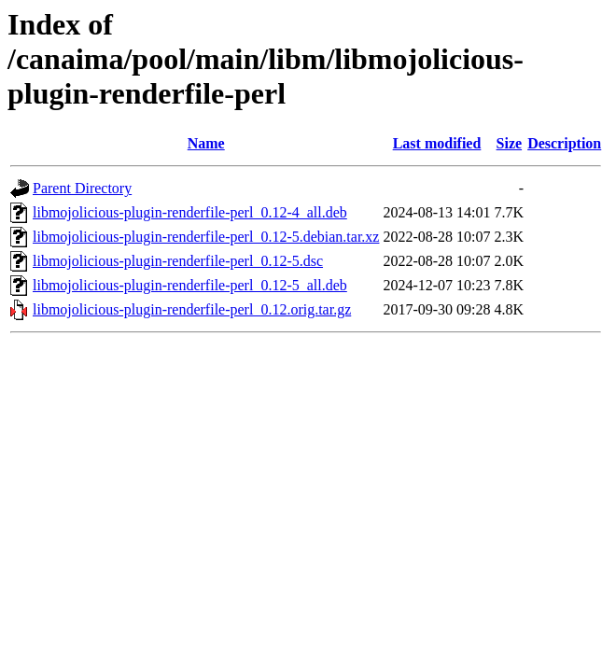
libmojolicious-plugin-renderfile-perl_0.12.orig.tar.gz (192, 309)
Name (206, 143)
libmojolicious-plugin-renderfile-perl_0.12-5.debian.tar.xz (206, 237)
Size (510, 143)
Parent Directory (82, 188)
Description (564, 143)
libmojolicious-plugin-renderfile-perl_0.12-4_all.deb (190, 212)
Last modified (437, 143)
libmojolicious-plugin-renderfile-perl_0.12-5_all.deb (190, 285)
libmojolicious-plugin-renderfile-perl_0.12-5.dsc (178, 261)
